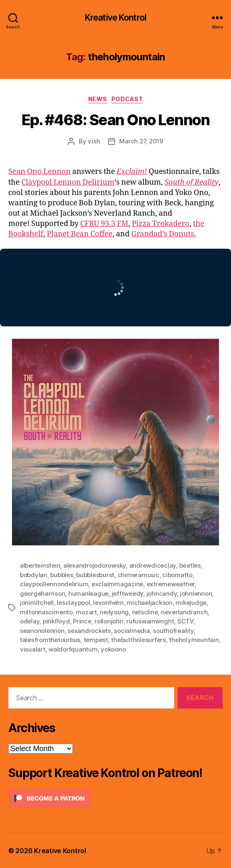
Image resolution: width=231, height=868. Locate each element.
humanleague (88, 593)
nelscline (145, 612)
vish (94, 141)
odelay (30, 621)
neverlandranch (184, 612)
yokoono (113, 649)
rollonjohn (109, 621)
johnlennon (196, 593)
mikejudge (191, 603)
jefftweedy (128, 593)
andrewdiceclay (153, 565)
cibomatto (177, 575)
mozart (86, 612)
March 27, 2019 (141, 141)
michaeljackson (149, 603)
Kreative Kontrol (115, 18)
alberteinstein (40, 565)
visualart (33, 649)
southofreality (173, 631)
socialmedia (132, 631)
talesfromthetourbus (50, 640)
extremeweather (171, 584)
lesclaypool (73, 603)
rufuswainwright (150, 621)
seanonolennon (42, 631)
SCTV (185, 621)
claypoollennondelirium (54, 584)
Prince (82, 621)
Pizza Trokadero (160, 224)
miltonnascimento (46, 612)
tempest (96, 640)
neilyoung (114, 612)
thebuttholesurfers (138, 640)
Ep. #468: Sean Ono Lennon (116, 120)
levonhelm (108, 603)
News (98, 99)
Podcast (127, 99)
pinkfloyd (56, 621)
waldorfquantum (73, 649)
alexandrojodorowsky (95, 565)
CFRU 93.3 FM (104, 224)
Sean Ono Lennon (40, 172)
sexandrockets (89, 631)
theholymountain (194, 640)
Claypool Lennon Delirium (68, 182)
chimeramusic (138, 575)
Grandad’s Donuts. (164, 234)
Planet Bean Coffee (80, 234)
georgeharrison (42, 593)
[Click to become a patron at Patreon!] (115, 798)
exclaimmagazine (117, 584)
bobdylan (34, 575)
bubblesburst (95, 575)
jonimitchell (37, 603)
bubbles (61, 575)
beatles (190, 565)
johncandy (162, 593)
